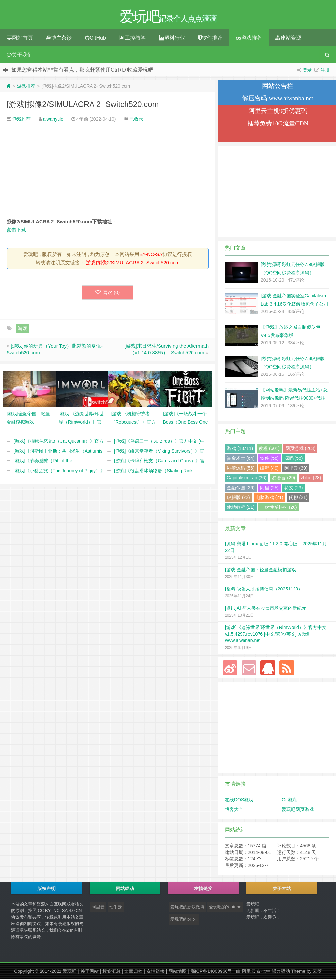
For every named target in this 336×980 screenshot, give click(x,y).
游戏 (23, 329)
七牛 (266, 972)
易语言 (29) (284, 479)
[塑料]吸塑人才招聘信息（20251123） (264, 590)
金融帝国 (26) (241, 489)
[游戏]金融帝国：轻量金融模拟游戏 (260, 571)
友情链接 (156, 972)
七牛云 (116, 908)
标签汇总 (111, 972)
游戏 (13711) (240, 449)
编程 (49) (269, 469)
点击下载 (16, 231)
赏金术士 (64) (241, 459)
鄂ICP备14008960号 (211, 972)
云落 (317, 972)
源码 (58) (294, 459)
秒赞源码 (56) (241, 469)
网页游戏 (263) (301, 449)
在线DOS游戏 (239, 801)
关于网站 (90, 972)
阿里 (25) (269, 489)
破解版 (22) (238, 498)
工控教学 (132, 39)
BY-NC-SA (151, 255)
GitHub (95, 39)
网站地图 (177, 972)
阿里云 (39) (296, 469)
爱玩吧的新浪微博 (187, 908)
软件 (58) (269, 459)
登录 (307, 71)
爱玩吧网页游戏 (298, 810)
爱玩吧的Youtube (225, 908)
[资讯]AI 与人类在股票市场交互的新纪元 (266, 609)
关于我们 (20, 56)
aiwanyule (53, 120)
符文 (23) (294, 489)
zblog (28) (311, 479)
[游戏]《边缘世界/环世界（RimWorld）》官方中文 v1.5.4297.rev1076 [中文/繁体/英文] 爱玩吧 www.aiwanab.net (276, 635)
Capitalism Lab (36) (247, 479)
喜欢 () (108, 293)
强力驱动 (281, 972)
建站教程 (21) (241, 508)
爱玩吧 (70, 972)
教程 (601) (269, 449)
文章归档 (133, 972)
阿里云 (98, 908)
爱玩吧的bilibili (184, 920)
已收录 (136, 120)
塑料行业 (172, 39)
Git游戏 (289, 801)
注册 (325, 71)
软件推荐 (210, 39)
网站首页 (20, 39)
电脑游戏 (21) (269, 498)
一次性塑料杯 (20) (279, 508)
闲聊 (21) (298, 498)
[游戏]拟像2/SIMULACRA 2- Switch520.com (83, 105)
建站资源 (288, 39)
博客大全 (234, 810)
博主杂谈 (59, 39)
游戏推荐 (249, 39)
